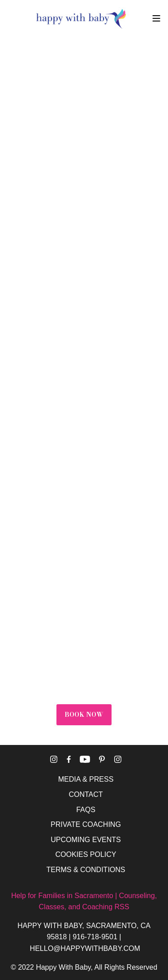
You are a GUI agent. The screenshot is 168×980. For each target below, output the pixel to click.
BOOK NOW (84, 715)
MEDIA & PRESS (86, 779)
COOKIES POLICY (86, 854)
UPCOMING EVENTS (86, 840)
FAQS (86, 810)
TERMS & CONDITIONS (86, 870)
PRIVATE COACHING (86, 824)
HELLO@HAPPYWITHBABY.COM (85, 948)
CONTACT (86, 794)
